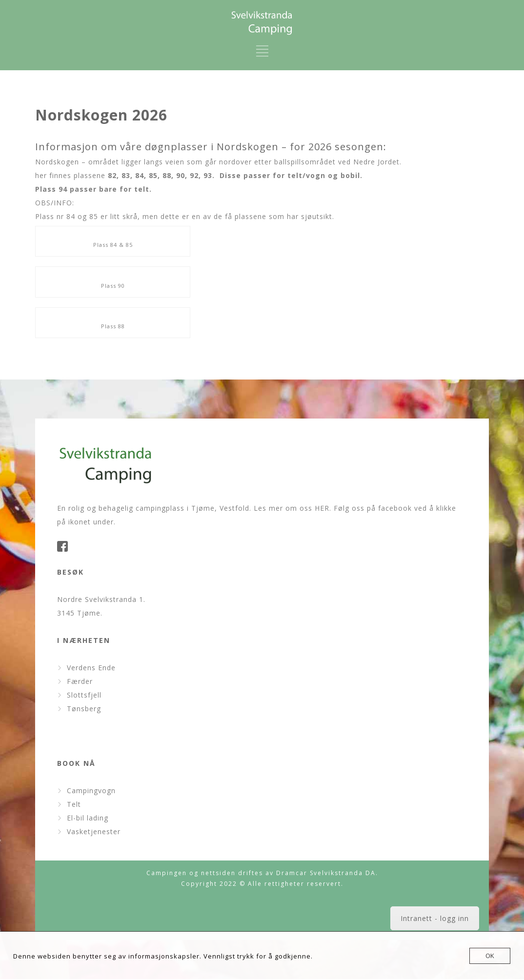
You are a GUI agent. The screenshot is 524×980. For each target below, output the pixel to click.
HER (322, 508)
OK (490, 956)
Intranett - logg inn (435, 918)
